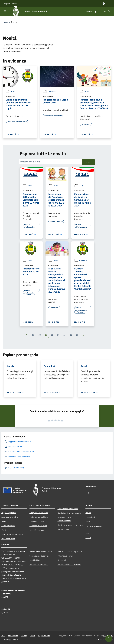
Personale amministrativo (12, 534)
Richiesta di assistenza (39, 564)
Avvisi (10, 91)
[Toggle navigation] (5, 11)
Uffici (4, 521)
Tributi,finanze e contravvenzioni (64, 519)
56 (58, 335)
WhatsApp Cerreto (10, 639)
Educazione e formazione (68, 509)
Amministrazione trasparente (70, 551)
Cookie (32, 636)
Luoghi (88, 533)
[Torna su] (109, 639)
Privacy (24, 636)
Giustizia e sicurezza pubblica (69, 513)
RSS (3, 636)
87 (77, 335)
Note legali (62, 560)
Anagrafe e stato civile (39, 513)
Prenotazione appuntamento (41, 551)
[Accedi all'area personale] (104, 4)
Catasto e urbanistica (38, 526)
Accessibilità (13, 636)
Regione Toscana (10, 3)
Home (5, 22)
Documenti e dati (8, 539)
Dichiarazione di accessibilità (69, 564)
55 (52, 335)
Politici (4, 530)
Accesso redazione (105, 639)
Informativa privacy (65, 556)
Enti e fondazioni (8, 526)
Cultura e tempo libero (39, 517)
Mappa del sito (44, 636)
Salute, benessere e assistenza (70, 525)
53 (40, 335)
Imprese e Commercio (38, 521)
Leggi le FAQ (35, 560)
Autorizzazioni (63, 529)
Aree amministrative (10, 517)
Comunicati (49, 91)
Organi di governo (9, 513)
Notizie (88, 513)
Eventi (88, 538)
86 (71, 335)
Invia (88, 162)
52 (33, 335)
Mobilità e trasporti (37, 530)
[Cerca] (109, 12)
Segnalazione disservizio (39, 556)
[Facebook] (95, 12)
